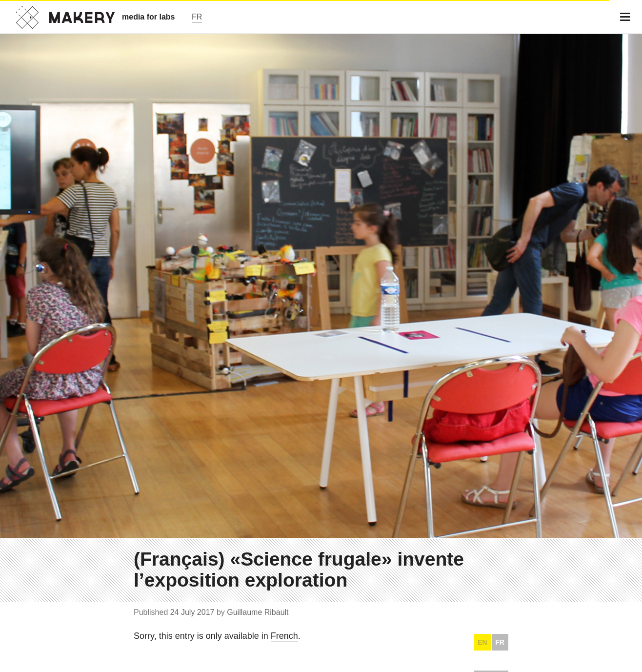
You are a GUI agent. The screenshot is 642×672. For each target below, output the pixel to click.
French (284, 636)
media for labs (148, 17)
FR (500, 642)
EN (482, 642)
